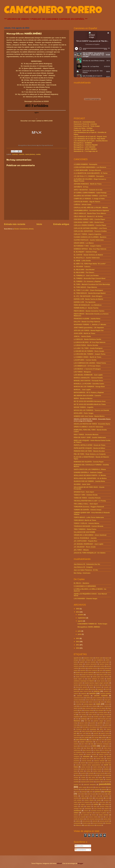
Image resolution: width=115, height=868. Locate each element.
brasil (107, 689)
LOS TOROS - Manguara (82, 372)
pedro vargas (83, 787)
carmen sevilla (89, 700)
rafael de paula (91, 794)
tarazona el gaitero (101, 813)
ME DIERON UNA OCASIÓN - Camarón (87, 395)
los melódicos (78, 752)
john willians (77, 736)
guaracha (92, 725)
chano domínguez (81, 702)
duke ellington (99, 710)
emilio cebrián (93, 715)
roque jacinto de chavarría (82, 802)
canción (22, 154)
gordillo (100, 723)
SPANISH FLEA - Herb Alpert (84, 492)
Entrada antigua (61, 224)
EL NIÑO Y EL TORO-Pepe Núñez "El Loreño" (90, 264)
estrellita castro (98, 717)
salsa (95, 806)
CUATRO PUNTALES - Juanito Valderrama (89, 240)
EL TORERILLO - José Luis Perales (86, 275)
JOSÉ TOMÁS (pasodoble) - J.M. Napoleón (89, 328)
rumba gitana (105, 804)
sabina (76, 806)
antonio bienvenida (91, 664)
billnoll (59, 863)
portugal (84, 792)
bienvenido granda (81, 687)
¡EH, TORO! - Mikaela (81, 550)
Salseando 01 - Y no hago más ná (86, 151)
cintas (102, 702)
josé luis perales (98, 736)
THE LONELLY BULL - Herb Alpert (86, 504)
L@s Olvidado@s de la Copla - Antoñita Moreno (91, 141)
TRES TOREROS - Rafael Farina (85, 529)
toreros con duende (80, 817)
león (94, 746)
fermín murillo (94, 719)
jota (110, 738)
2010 (78, 648)
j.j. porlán (106, 731)
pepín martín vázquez (93, 790)
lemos (89, 746)
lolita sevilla (97, 748)
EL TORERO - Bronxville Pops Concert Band (90, 278)
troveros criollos (93, 817)
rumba (38, 154)
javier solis (83, 733)
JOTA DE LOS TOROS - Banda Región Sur (89, 330)
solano (76, 813)
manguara (77, 757)
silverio (86, 811)
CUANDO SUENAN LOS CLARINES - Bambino (90, 237)
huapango (93, 729)
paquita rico (77, 785)
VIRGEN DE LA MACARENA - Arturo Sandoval (90, 535)
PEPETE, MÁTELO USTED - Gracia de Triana (90, 445)
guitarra (107, 725)
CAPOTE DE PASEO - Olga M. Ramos (87, 202)
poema (104, 789)
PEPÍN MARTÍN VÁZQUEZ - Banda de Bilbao (89, 448)
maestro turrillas (104, 754)
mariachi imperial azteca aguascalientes (88, 765)
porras (77, 792)
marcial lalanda (87, 761)
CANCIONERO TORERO (53, 11)
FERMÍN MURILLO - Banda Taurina (86, 308)
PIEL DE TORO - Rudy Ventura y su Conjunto (90, 454)
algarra (107, 658)
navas (84, 775)
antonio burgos (104, 664)
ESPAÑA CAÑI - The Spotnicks (85, 302)
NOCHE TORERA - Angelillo (84, 407)
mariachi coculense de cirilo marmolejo (99, 763)
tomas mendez (104, 815)
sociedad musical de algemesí (100, 811)
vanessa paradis (104, 821)
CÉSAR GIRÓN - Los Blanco (84, 243)
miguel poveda (97, 769)
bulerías (15, 154)
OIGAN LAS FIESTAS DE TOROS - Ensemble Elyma (92, 424)
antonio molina (100, 666)
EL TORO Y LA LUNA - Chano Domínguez (88, 290)
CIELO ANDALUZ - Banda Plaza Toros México (90, 213)
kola (92, 744)
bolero (76, 689)
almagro (76, 660)
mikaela (106, 769)
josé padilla (85, 738)
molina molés (97, 771)
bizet (91, 687)
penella (91, 787)
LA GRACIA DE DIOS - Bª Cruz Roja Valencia (90, 342)
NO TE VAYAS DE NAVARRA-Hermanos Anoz (90, 401)
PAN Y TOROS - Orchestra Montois (86, 435)
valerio (78, 821)
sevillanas (77, 811)
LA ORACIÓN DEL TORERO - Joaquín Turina (90, 354)
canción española (101, 696)
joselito (104, 738)
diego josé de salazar (99, 708)
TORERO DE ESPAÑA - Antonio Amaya (88, 510)
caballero (106, 691)
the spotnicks (85, 815)
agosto (80, 621)
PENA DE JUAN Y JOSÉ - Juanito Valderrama (90, 437)
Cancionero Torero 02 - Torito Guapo (87, 126)
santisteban (88, 809)
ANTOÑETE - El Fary (81, 187)
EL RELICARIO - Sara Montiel (84, 270)
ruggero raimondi (86, 804)
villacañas (108, 823)
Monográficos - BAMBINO (83, 143)
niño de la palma (104, 775)
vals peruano (86, 821)
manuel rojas (100, 759)
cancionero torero (79, 698)
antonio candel (78, 666)
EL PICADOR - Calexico (82, 267)
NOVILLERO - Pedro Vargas (84, 413)
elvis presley (82, 715)
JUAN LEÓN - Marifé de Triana (84, 333)
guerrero (100, 725)
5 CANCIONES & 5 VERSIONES (85, 586)
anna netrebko (91, 662)
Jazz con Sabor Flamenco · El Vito (86, 570)
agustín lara (78, 658)
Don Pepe (42, 145)
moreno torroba (100, 773)
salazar (89, 806)
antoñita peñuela (104, 668)
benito (109, 685)
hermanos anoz (107, 727)
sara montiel (98, 809)
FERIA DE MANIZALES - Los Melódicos (88, 305)
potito (91, 792)
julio (80, 631)
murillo (109, 773)
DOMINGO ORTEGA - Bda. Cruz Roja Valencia (90, 249)
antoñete (83, 668)
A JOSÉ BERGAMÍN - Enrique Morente (87, 170)
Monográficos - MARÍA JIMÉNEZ (85, 149)
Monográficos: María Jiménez (27, 145)
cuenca (107, 704)
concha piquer (88, 704)
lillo (102, 746)
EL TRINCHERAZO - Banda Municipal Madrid (90, 293)
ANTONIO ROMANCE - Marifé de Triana (88, 184)
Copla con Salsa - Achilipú (83, 128)
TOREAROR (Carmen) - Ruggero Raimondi (89, 507)
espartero (77, 717)
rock (107, 798)
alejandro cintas (88, 658)
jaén (75, 733)
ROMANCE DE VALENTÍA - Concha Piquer (89, 462)
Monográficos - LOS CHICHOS (85, 147)
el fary (107, 710)
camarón (84, 694)
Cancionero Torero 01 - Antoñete (85, 124)
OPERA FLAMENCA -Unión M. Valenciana (88, 427)
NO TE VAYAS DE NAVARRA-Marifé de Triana (90, 404)
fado (77, 719)
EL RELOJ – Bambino (81, 583)
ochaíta (83, 777)
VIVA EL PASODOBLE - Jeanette (85, 538)
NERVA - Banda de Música (83, 398)
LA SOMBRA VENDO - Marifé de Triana (87, 357)
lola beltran (77, 748)
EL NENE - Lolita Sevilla (82, 261)
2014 (78, 612)
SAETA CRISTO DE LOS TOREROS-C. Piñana (90, 469)
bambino (108, 670)
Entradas (79, 846)
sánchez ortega (104, 806)
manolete (86, 756)
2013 (78, 638)
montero (76, 773)
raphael (84, 798)
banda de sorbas (100, 673)
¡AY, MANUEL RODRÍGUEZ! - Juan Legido (89, 544)
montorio (83, 773)
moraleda (91, 773)
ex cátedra (108, 717)
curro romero (93, 706)
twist (102, 817)
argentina (83, 670)
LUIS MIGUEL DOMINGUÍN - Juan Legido (88, 375)
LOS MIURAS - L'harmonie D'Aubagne (87, 369)
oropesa (84, 780)
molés (82, 771)
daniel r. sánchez (104, 706)
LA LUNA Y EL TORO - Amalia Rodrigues (88, 348)
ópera (100, 777)
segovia (107, 809)
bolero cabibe (84, 689)
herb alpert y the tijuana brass (91, 727)
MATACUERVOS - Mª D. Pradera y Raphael (89, 392)
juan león (102, 740)
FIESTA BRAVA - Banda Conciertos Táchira (89, 311)
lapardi (76, 746)
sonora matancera (87, 813)
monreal (106, 771)
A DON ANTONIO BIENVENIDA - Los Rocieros (90, 167)
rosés (94, 802)
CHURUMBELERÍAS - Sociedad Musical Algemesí (91, 210)
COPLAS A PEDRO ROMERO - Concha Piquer (90, 225)
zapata (86, 825)
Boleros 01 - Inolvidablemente (84, 122)
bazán (103, 685)
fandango (84, 719)
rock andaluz (78, 800)
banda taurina (101, 681)
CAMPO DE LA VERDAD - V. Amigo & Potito (89, 199)
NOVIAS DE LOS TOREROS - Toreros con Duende (91, 410)
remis (91, 798)
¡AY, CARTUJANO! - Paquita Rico (85, 541)
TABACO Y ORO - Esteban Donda (86, 495)
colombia (79, 704)
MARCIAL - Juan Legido (82, 390)
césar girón (108, 700)
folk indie (88, 721)
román (99, 800)
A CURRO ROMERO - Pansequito (85, 164)
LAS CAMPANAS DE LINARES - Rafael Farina (90, 363)
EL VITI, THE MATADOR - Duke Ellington (88, 296)
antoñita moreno (93, 668)
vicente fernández (98, 823)
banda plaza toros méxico (101, 677)
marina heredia (86, 767)
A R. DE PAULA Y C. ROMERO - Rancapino (89, 176)
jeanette (96, 733)
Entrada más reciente (15, 224)
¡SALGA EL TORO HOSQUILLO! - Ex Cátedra (90, 553)
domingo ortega (89, 710)
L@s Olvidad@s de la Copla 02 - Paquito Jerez (90, 137)
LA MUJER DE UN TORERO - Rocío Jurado (89, 351)
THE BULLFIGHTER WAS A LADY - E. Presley (90, 501)
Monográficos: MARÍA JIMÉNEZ (89, 627)
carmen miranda (78, 700)
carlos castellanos (98, 698)
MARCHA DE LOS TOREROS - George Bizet (89, 387)
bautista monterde (94, 685)
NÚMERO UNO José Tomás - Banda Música (89, 416)
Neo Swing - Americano (82, 573)
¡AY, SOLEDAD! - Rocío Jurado (85, 547)
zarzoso (92, 825)
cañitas (88, 698)
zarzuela (99, 825)
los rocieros (88, 752)
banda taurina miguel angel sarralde (97, 683)
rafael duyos (101, 794)
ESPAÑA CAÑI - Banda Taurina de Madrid (88, 299)
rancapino (106, 796)
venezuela (77, 823)
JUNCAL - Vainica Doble (82, 336)
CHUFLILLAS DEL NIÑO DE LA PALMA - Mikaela (91, 208)
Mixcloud (50, 145)
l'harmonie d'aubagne (103, 744)
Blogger (80, 863)
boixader (106, 687)
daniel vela (77, 708)
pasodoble (105, 784)
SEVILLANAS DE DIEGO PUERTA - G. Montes (90, 475)
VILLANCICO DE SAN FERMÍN (84, 532)
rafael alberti (81, 794)
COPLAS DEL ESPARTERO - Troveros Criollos (90, 231)
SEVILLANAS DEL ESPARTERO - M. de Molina (90, 478)
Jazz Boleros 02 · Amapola (83, 567)
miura (75, 771)
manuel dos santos (88, 759)
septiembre (82, 618)
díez (81, 710)
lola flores (87, 748)
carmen (107, 698)
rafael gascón (85, 796)
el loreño (83, 713)
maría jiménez (30, 154)
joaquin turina (105, 733)
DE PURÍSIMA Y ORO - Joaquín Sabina (87, 246)
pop (110, 790)
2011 (78, 645)
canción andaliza (106, 694)
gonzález (93, 723)
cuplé (75, 706)
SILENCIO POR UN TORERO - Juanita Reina (89, 481)
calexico (76, 694)
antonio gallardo (89, 666)
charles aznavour (93, 702)
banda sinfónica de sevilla (96, 679)
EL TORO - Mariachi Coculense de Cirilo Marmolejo (92, 284)
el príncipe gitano (102, 713)
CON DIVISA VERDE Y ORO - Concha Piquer (89, 219)
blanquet (98, 687)
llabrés (107, 746)
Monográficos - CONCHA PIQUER (86, 145)
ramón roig (96, 796)
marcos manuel (99, 761)
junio (80, 634)
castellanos (99, 700)
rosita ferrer (102, 802)
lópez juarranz (87, 750)
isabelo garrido (97, 731)
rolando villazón (89, 800)
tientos (94, 815)
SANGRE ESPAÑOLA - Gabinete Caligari (88, 472)
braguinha (101, 689)
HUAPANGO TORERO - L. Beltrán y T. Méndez (90, 325)
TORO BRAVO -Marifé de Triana (85, 520)
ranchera (76, 798)
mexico (76, 769)
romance (106, 800)
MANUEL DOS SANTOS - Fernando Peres (88, 381)
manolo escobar (98, 757)
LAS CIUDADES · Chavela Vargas (86, 599)
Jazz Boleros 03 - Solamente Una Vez (87, 564)
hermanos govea (81, 729)
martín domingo (98, 767)
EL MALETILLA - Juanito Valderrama (87, 258)
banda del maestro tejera (89, 675)
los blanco (97, 750)
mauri (107, 767)
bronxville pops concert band (82, 691)
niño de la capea (93, 775)
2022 (78, 609)
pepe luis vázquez (101, 787)
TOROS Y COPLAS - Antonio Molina (86, 523)
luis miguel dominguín (100, 752)
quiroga (108, 792)
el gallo (76, 713)
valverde (95, 821)
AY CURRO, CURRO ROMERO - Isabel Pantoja (90, 193)
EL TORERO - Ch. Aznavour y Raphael (87, 281)
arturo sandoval (93, 670)
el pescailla (91, 713)
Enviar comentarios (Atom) (24, 229)
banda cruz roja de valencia (85, 672)
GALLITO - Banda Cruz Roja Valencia (87, 322)
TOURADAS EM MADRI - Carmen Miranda (89, 526)
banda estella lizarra (105, 675)
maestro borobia (91, 754)
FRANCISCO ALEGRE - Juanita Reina (87, 319)
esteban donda (87, 717)
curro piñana (83, 706)
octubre (81, 615)
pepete (83, 790)
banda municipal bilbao (83, 677)
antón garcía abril (104, 662)
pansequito (106, 782)
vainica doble (107, 819)
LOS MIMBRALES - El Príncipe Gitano (87, 366)
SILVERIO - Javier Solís (82, 484)
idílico (102, 729)
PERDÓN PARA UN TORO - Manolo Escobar (89, 451)
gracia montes (83, 725)
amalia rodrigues (86, 660)
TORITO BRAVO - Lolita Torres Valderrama (89, 517)
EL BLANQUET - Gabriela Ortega (85, 252)
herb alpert (77, 727)
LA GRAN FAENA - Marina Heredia (86, 345)
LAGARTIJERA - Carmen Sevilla (85, 360)
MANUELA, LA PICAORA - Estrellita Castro (89, 384)
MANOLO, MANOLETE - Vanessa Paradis (88, 378)
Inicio (39, 224)
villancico (79, 825)
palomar (98, 782)
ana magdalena (98, 660)
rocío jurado (99, 798)
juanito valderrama (86, 742)
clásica (109, 702)
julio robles (85, 744)
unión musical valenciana (94, 819)
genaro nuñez (84, 723)
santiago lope (78, 809)
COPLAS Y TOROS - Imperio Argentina (87, 234)
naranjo (78, 775)
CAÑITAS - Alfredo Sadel (82, 205)
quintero (98, 792)
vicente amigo (87, 823)
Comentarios (80, 850)
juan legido (93, 740)
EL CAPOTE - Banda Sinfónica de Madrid (88, 255)
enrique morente (104, 715)
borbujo (93, 689)
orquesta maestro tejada (96, 780)
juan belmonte (81, 740)
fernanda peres (105, 719)
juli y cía (99, 742)
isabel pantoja (86, 731)
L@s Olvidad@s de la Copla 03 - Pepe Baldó (89, 139)
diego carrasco (87, 708)
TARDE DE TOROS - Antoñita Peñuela (87, 498)
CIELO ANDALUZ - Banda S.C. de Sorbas (88, 216)
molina (88, 771)
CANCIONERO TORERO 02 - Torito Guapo (92, 624)
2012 (78, 642)
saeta (82, 806)
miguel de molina (85, 769)
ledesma (82, 746)
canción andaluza (83, 696)
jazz (90, 733)
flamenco (77, 721)
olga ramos (92, 777)
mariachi (83, 763)
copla (98, 704)
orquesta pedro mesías (87, 782)
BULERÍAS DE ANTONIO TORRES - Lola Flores (90, 196)
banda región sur (79, 679)
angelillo (82, 662)
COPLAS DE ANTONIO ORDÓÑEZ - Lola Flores (90, 228)
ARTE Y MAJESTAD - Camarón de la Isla (88, 190)
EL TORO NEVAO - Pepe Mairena (85, 287)
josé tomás (95, 738)
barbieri (76, 685)
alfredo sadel (99, 658)
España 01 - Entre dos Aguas (84, 130)
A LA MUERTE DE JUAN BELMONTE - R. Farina (91, 173)
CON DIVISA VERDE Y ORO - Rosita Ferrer (89, 222)
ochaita (76, 777)
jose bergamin (87, 736)
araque (76, 670)
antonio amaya (78, 664)
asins (101, 670)
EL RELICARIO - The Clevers (84, 272)
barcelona (83, 685)
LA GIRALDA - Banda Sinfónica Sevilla (87, 339)
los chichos (105, 750)
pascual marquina (90, 784)
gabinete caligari (98, 721)
